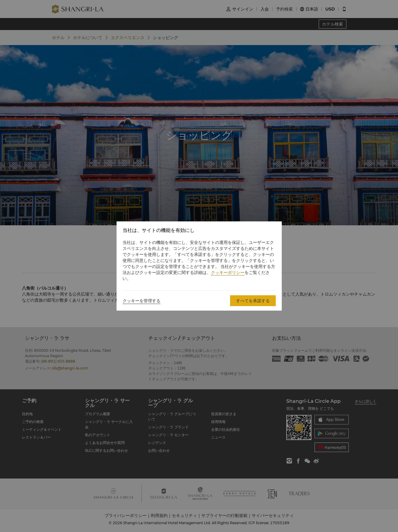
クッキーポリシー (228, 272)
